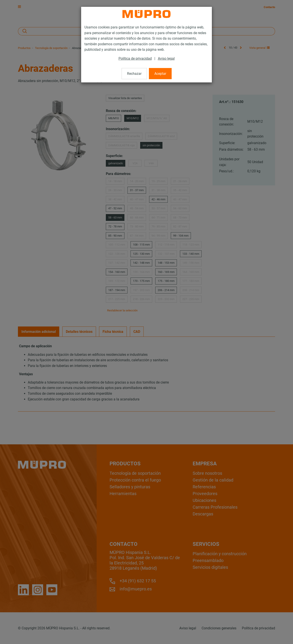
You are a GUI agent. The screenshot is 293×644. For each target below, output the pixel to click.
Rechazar (134, 74)
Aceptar (160, 74)
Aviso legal (166, 58)
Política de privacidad (135, 58)
